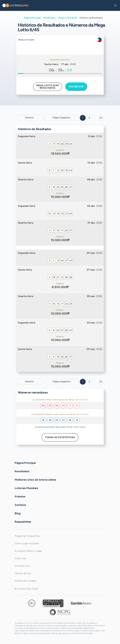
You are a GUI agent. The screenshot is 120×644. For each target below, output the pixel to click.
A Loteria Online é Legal (28, 551)
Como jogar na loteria (27, 543)
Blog (18, 513)
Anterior (30, 118)
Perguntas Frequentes (27, 536)
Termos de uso (23, 573)
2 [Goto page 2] (89, 118)
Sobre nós (20, 558)
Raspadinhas (23, 522)
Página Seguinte (61, 118)
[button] (115, 5)
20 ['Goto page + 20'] (101, 118)
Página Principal (32, 18)
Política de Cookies (25, 581)
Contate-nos (22, 566)
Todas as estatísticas (60, 437)
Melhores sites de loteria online (35, 480)
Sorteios (20, 505)
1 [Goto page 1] (83, 118)
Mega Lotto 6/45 (68, 18)
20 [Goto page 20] (101, 382)
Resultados (50, 18)
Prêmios (20, 496)
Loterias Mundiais (26, 488)
